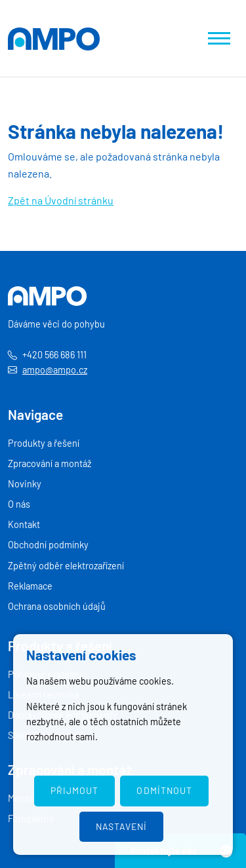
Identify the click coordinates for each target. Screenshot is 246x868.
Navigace (35, 414)
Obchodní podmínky (48, 545)
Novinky (25, 484)
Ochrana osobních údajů (57, 606)
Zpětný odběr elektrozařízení (66, 566)
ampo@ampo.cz (55, 370)
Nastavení (121, 826)
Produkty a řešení (44, 443)
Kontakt (24, 524)
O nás (19, 504)
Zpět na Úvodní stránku (61, 200)
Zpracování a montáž (50, 463)
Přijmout (74, 790)
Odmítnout (164, 790)
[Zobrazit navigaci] (219, 38)
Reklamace (30, 586)
